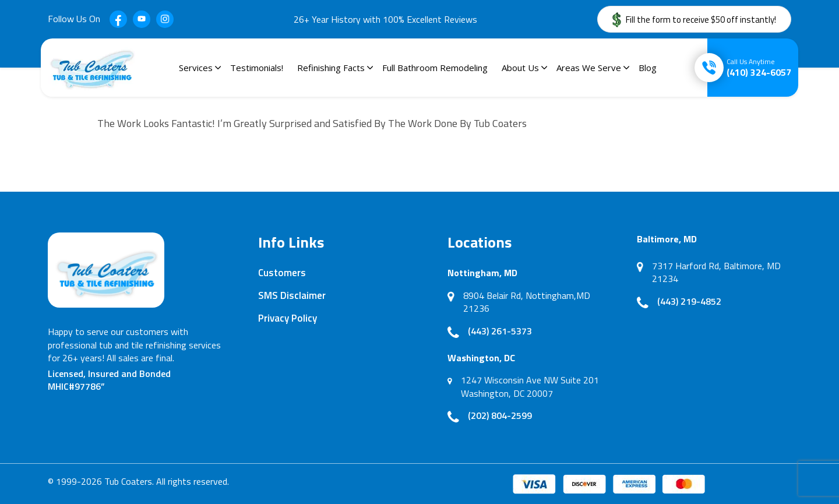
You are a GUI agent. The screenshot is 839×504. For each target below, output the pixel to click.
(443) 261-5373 (500, 331)
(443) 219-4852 (689, 301)
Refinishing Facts (331, 68)
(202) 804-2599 (500, 415)
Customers (282, 273)
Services (196, 68)
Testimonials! (257, 68)
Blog (648, 68)
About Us (520, 68)
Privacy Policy (288, 318)
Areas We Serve (589, 68)
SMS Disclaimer (292, 295)
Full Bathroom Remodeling (435, 68)
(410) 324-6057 (759, 68)
